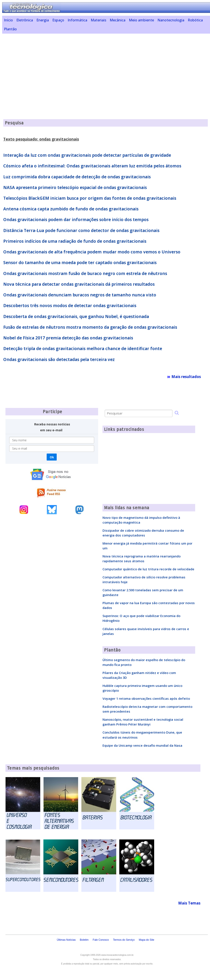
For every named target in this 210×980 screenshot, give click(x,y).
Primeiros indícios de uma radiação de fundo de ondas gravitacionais (75, 241)
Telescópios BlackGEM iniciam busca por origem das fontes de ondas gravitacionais (90, 198)
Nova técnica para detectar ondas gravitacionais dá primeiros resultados (79, 284)
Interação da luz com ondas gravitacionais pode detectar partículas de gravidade (87, 155)
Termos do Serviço (124, 940)
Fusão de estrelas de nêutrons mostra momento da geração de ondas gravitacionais (90, 327)
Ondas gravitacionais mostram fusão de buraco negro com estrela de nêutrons (85, 273)
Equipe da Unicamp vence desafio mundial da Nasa (142, 745)
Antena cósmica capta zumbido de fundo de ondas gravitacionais (71, 209)
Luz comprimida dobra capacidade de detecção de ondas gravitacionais (77, 177)
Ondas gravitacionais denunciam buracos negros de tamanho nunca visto (80, 295)
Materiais (98, 20)
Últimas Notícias (66, 940)
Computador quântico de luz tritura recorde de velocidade (148, 569)
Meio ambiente (141, 20)
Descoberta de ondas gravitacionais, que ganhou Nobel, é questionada (76, 316)
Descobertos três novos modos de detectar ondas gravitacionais (70, 306)
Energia (43, 20)
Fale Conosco (101, 940)
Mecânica (118, 20)
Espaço (58, 20)
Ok (52, 457)
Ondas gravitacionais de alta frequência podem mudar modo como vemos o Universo (92, 252)
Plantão (10, 29)
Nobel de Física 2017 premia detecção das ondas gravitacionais (68, 338)
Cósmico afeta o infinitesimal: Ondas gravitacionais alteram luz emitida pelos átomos (92, 166)
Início (8, 20)
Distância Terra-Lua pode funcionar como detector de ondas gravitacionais (81, 230)
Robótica (195, 20)
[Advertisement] (106, 67)
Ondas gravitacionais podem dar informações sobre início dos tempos (76, 220)
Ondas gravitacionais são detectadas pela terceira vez (59, 359)
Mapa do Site (147, 940)
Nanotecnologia (171, 20)
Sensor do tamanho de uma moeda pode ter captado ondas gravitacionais (80, 263)
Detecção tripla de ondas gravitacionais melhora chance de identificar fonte (83, 349)
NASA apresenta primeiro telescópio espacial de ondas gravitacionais (75, 187)
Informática (77, 20)
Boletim (84, 940)
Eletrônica (25, 20)
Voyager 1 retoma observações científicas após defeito (146, 698)
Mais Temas (189, 903)
